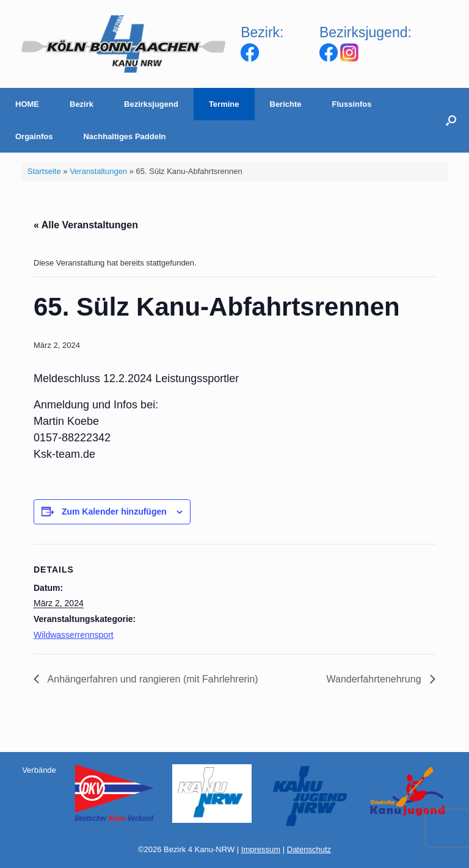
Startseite (44, 171)
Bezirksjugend (151, 104)
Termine (224, 104)
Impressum (261, 849)
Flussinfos (352, 104)
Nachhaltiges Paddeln (124, 136)
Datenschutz (309, 849)
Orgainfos (34, 136)
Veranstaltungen (98, 171)
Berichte (286, 104)
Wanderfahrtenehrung (375, 679)
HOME (27, 104)
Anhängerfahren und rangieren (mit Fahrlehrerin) (152, 679)
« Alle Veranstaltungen (86, 225)
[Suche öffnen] (451, 120)
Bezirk (82, 104)
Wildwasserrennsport (74, 635)
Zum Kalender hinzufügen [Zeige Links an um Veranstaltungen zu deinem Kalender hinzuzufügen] (114, 512)
